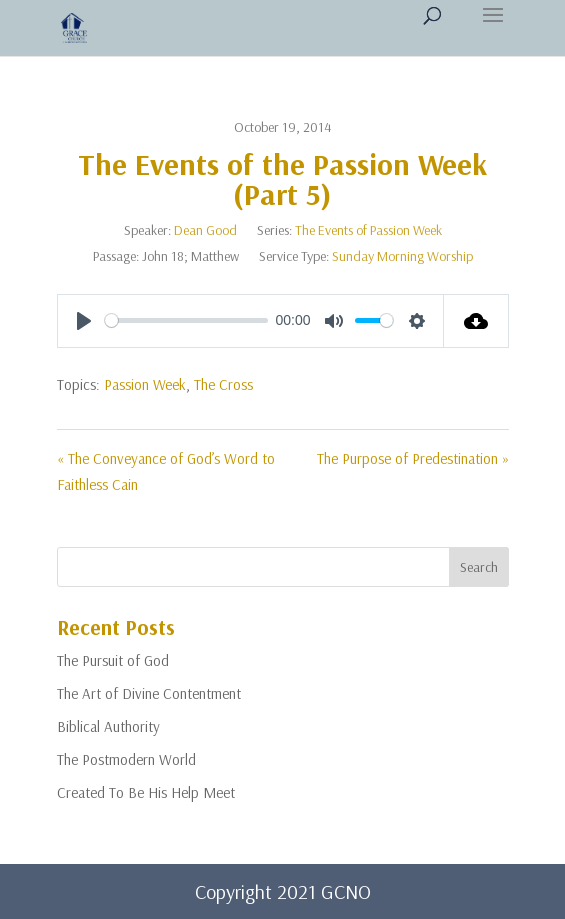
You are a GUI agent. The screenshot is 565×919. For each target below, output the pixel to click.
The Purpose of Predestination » (413, 458)
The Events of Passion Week (368, 230)
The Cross (223, 384)
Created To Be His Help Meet (146, 792)
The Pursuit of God (113, 660)
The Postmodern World (126, 759)
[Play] (84, 321)
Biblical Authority (108, 726)
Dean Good (205, 230)
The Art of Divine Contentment (149, 693)
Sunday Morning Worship (402, 256)
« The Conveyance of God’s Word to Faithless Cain (166, 471)
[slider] (186, 320)
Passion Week (145, 384)
